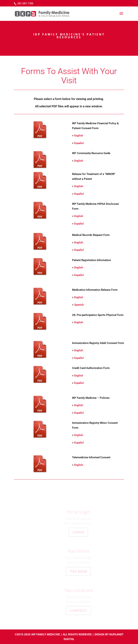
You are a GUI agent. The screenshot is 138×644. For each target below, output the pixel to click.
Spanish (79, 305)
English (79, 136)
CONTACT (80, 610)
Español (79, 143)
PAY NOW (80, 571)
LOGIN (80, 532)
